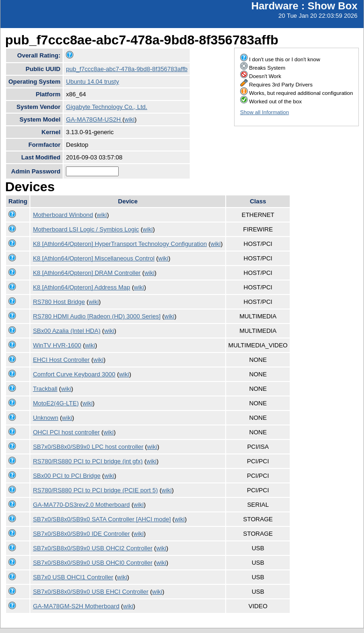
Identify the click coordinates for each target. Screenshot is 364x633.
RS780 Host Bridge (59, 302)
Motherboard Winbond (63, 215)
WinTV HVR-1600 (57, 345)
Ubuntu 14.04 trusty (92, 82)
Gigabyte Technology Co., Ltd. (107, 107)
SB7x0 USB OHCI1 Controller (73, 577)
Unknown (45, 418)
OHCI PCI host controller (66, 432)
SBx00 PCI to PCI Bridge (67, 476)
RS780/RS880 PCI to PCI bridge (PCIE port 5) (95, 490)
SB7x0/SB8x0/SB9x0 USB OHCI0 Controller (93, 563)
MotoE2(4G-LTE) (56, 403)
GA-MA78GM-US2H (94, 119)
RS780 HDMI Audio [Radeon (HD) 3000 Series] (96, 316)
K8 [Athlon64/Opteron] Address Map (81, 287)
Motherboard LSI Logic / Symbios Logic (86, 229)
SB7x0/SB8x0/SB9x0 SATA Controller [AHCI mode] (102, 519)
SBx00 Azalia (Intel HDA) (67, 331)
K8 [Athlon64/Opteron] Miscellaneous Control (93, 258)
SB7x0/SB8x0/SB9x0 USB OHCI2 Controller (93, 548)
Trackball (45, 389)
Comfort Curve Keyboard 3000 (74, 374)
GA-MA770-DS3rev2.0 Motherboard (81, 505)
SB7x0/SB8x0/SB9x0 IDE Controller (81, 534)
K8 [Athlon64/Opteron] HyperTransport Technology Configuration (120, 244)
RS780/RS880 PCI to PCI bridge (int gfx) (88, 461)
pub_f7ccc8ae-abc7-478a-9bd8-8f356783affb (127, 69)
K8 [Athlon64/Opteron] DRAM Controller (87, 273)
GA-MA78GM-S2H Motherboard (76, 606)
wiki (129, 119)
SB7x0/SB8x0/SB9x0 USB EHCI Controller (90, 592)
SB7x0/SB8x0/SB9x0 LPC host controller (88, 447)
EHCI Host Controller (61, 360)
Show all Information (265, 112)
